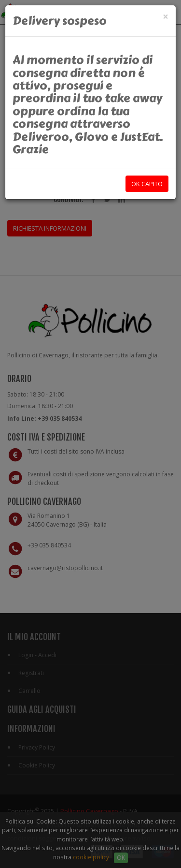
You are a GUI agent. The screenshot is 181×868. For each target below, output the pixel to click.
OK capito (147, 184)
